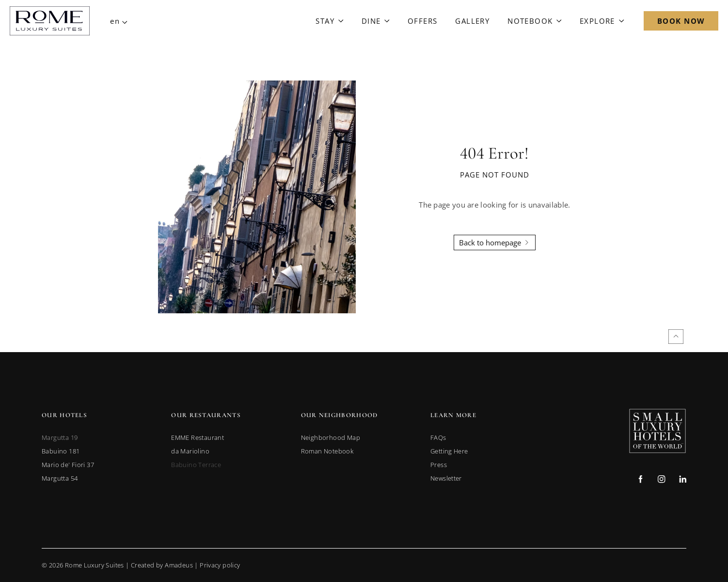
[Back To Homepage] (495, 242)
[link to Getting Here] (449, 451)
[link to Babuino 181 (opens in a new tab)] (61, 451)
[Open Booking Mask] (681, 21)
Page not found (495, 175)
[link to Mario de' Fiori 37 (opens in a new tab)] (68, 465)
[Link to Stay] (329, 21)
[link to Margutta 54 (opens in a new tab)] (60, 478)
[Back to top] (676, 337)
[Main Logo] (50, 21)
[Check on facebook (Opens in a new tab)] (641, 480)
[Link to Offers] (422, 21)
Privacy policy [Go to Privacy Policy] (220, 565)
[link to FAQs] (438, 437)
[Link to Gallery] (472, 21)
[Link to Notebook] (535, 21)
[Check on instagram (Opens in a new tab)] (661, 480)
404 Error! (494, 154)
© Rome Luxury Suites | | (141, 565)
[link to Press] (439, 465)
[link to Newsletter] (446, 478)
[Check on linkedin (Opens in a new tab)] (683, 480)
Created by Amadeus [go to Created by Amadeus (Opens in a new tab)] (162, 565)
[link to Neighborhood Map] (331, 437)
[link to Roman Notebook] (327, 451)
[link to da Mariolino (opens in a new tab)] (190, 451)
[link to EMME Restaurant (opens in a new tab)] (198, 437)
